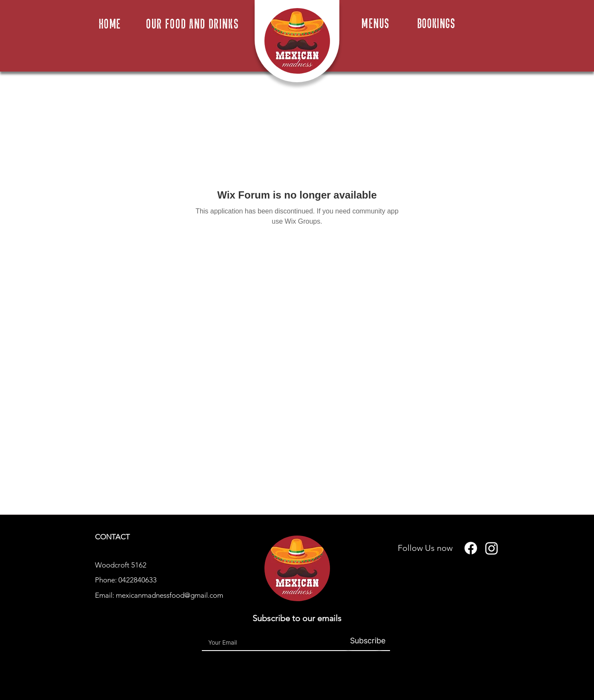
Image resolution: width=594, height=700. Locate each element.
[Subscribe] (364, 641)
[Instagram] (492, 548)
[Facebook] (471, 548)
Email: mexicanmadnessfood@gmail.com (159, 595)
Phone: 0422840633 (126, 580)
